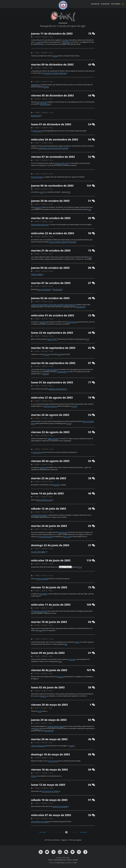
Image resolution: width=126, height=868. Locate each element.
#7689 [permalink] (37, 758)
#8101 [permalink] (37, 549)
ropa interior (37, 452)
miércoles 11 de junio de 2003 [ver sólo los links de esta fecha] (51, 605)
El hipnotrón (36, 116)
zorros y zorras (42, 102)
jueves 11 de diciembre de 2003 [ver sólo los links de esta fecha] (52, 34)
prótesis (37, 728)
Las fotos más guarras (38, 746)
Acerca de (95, 4)
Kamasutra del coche (61, 163)
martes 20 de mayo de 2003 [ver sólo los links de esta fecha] (49, 739)
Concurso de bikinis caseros (58, 242)
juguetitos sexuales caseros (58, 389)
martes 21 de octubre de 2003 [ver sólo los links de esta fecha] (51, 250)
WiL (69, 192)
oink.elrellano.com (60, 860)
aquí (41, 630)
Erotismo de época (37, 177)
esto (90, 257)
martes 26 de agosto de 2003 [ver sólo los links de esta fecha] (50, 415)
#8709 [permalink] (37, 366)
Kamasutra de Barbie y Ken (40, 224)
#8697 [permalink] (37, 386)
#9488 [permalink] (37, 99)
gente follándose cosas (45, 500)
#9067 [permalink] (37, 254)
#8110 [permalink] (37, 529)
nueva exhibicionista (45, 537)
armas (40, 711)
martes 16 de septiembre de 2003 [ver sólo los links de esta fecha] (53, 348)
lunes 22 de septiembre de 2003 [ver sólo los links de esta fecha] (52, 333)
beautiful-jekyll (59, 863)
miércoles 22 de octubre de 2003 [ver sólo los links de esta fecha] (53, 233)
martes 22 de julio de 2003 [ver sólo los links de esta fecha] (49, 478)
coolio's (72, 746)
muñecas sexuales (51, 369)
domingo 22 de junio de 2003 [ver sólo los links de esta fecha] (50, 545)
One (87, 339)
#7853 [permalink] (37, 691)
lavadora (43, 696)
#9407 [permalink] (37, 143)
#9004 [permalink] (37, 271)
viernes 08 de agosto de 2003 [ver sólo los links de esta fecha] (50, 461)
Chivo (79, 567)
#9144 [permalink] (37, 204)
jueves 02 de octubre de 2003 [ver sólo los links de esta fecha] (50, 298)
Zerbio (69, 423)
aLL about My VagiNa (38, 552)
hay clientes (66, 42)
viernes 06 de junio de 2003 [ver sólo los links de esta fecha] (49, 670)
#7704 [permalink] (37, 743)
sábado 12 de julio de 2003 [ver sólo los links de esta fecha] (49, 509)
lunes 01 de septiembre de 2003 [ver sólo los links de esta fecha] (52, 382)
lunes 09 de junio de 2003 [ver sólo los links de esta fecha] (48, 653)
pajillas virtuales (53, 439)
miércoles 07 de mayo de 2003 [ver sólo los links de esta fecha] (51, 815)
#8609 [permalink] (37, 449)
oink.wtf (75, 860)
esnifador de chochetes (60, 806)
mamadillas (43, 594)
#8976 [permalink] (37, 286)
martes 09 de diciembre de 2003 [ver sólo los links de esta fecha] (52, 64)
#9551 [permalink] (37, 53)
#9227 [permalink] (37, 160)
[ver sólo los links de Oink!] (32, 37)
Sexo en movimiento (44, 289)
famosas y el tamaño (40, 611)
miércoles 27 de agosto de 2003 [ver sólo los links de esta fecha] (52, 398)
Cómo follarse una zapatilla (40, 822)
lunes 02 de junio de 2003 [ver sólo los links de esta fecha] (48, 687)
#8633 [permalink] (37, 418)
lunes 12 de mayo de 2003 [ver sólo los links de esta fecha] (48, 785)
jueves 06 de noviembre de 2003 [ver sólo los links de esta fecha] (52, 186)
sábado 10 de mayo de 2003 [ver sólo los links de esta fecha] (49, 800)
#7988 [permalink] (37, 591)
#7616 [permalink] (37, 803)
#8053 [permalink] (37, 564)
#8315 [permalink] (37, 497)
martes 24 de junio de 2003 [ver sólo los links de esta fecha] (49, 526)
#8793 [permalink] (37, 351)
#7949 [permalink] (37, 625)
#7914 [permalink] (37, 673)
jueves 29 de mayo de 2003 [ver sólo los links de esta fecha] (49, 720)
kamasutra (38, 207)
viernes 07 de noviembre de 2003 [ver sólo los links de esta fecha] (53, 157)
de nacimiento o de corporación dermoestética (53, 148)
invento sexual (37, 131)
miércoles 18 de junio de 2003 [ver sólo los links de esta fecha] (51, 560)
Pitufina (34, 776)
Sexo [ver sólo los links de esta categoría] (51, 37)
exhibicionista (63, 532)
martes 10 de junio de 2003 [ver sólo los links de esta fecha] (49, 622)
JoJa (89, 209)
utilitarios (43, 467)
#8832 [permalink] (37, 336)
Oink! (75, 863)
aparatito (43, 322)
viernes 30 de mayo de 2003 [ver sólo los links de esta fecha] (49, 705)
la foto (77, 642)
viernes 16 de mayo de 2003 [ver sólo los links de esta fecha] (49, 770)
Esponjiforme (80, 307)
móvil (42, 192)
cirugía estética (62, 372)
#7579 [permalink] (37, 818)
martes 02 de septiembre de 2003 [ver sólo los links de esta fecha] (53, 363)
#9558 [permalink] (37, 37)
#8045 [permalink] (37, 575)
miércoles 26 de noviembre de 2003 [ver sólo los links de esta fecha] (55, 139)
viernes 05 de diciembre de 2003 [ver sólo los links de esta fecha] (52, 95)
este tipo (46, 354)
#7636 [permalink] (37, 788)
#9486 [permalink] (37, 112)
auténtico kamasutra (50, 406)
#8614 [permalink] (37, 435)
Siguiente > (84, 832)
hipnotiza (56, 485)
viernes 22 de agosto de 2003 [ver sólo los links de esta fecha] (50, 432)
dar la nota (67, 537)
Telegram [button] (116, 4)
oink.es (51, 860)
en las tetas (72, 659)
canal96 (46, 87)
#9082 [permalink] (37, 237)
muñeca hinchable (42, 579)
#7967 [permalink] (37, 608)
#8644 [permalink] (37, 401)
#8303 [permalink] (37, 512)
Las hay (38, 42)
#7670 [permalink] (37, 773)
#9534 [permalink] (37, 82)
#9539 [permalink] (37, 68)
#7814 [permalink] (37, 708)
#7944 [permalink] (37, 656)
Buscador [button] (105, 4)
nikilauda (45, 374)
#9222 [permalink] (37, 174)
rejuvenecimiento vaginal (56, 726)
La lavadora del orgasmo (39, 515)
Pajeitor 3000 (52, 339)
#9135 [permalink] (37, 221)
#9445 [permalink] (37, 128)
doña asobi (72, 242)
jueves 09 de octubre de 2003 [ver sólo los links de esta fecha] (50, 268)
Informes (66, 40)
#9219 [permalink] (37, 189)
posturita (61, 677)
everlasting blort (45, 104)
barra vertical (53, 761)
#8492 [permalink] (37, 464)
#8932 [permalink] (37, 301)
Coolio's (74, 406)
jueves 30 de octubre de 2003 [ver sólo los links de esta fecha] (50, 201)
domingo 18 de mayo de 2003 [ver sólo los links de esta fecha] (50, 754)
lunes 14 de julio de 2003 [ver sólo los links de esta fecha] (47, 493)
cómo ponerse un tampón (50, 791)
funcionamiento (72, 322)
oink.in (69, 860)
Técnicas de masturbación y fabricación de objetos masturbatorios (53, 305)
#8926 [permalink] (37, 319)
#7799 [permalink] (37, 723)
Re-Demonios (58, 289)
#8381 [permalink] (37, 482)
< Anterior (42, 832)
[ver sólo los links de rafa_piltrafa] (32, 549)
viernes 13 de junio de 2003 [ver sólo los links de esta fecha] (49, 587)
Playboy (55, 56)
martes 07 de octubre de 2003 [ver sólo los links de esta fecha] (51, 283)
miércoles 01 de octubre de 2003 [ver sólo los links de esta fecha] (53, 315)
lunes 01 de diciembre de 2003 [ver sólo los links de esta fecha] (51, 124)
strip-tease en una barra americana (55, 73)
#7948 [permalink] (37, 639)
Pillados (37, 274)
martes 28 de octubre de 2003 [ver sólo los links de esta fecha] (51, 218)
